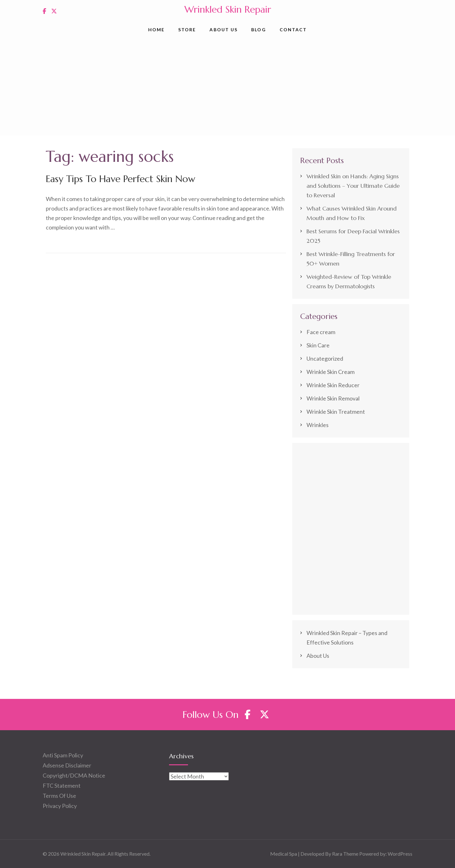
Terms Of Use (59, 796)
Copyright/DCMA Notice (74, 775)
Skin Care (318, 345)
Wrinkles (318, 425)
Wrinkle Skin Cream (331, 372)
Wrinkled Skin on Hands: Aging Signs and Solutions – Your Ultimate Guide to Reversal (353, 186)
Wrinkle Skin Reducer (333, 385)
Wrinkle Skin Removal (333, 398)
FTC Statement (62, 785)
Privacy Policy (60, 806)
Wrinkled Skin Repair (228, 9)
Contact (293, 30)
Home (156, 30)
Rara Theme (345, 854)
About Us (224, 30)
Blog (258, 30)
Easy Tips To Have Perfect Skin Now (121, 179)
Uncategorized (325, 358)
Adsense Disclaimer (67, 765)
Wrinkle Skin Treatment (336, 412)
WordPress (400, 854)
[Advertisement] (227, 88)
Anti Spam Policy (63, 755)
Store (187, 30)
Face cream (321, 332)
